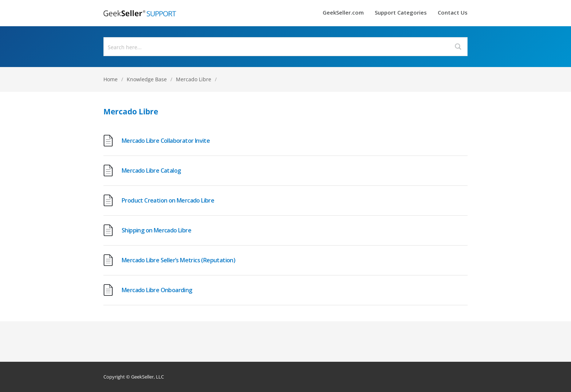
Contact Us (453, 13)
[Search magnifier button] (458, 47)
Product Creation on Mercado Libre (168, 200)
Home (111, 79)
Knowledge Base (147, 79)
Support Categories (401, 13)
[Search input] (277, 47)
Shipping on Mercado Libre (156, 230)
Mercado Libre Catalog (151, 170)
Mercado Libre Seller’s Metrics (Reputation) (178, 260)
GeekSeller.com (343, 13)
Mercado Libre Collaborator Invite (166, 141)
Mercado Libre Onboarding (157, 290)
